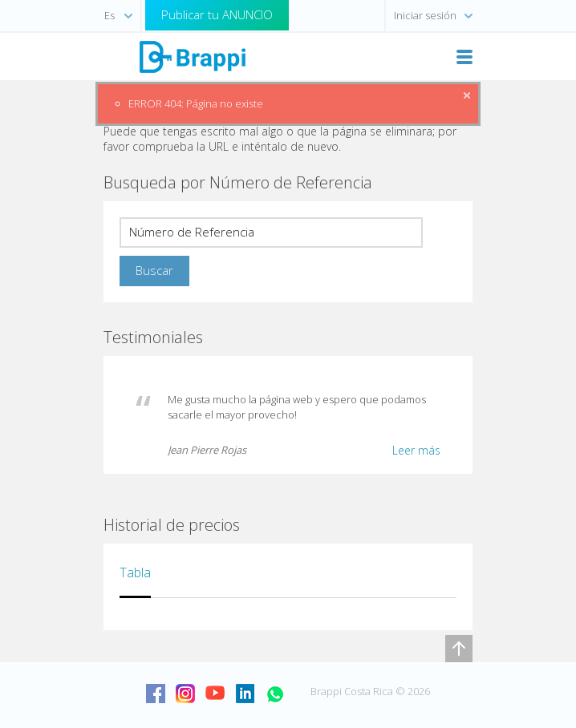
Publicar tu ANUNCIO (217, 14)
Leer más (416, 450)
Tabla (135, 572)
